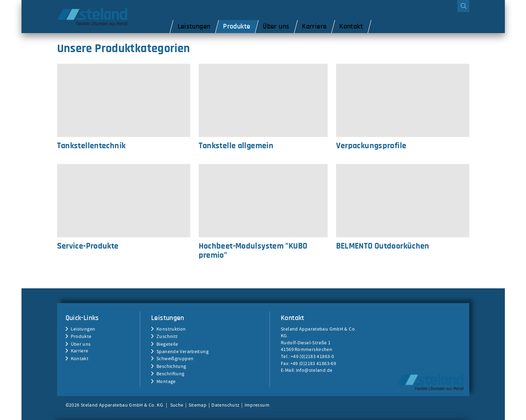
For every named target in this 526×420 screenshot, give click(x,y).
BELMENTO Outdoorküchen (403, 201)
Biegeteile (167, 344)
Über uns (81, 344)
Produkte (81, 336)
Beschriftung (171, 374)
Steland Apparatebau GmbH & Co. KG (430, 382)
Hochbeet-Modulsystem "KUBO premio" (263, 201)
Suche (177, 405)
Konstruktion (171, 329)
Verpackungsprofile (403, 100)
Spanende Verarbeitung (182, 351)
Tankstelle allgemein (263, 100)
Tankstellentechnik (124, 100)
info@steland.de (314, 370)
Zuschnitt (167, 336)
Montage (166, 381)
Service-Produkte (124, 201)
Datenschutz (225, 405)
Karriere (80, 351)
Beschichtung (171, 366)
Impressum (257, 405)
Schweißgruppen (175, 358)
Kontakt (80, 358)
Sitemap (198, 405)
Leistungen (83, 329)
